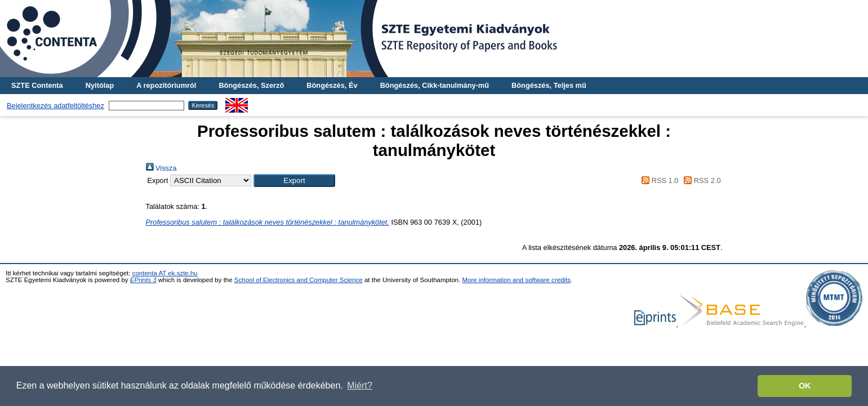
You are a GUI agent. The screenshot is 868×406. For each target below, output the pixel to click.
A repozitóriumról (166, 85)
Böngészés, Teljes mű (549, 85)
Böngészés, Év (332, 85)
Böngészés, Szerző (251, 85)
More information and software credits (516, 280)
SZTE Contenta (37, 85)
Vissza (161, 168)
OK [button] (805, 386)
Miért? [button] (359, 385)
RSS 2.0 (701, 180)
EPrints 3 (143, 280)
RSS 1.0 (658, 180)
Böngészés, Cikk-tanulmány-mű (435, 85)
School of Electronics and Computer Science (299, 280)
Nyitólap (100, 85)
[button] (294, 180)
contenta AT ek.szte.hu (165, 273)
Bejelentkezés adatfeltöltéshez (55, 106)
